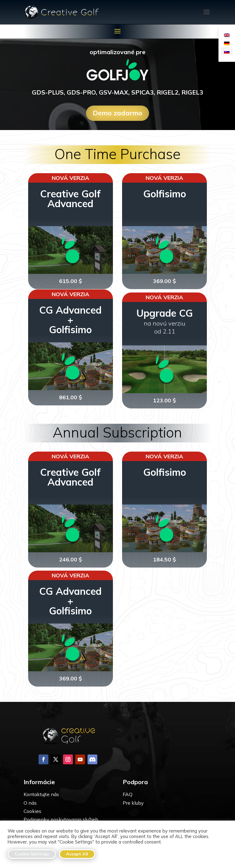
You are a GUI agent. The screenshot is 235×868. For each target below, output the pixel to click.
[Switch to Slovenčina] (227, 51)
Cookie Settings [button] (32, 854)
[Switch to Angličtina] (227, 35)
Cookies (32, 811)
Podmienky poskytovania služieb (61, 819)
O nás (30, 803)
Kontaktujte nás (41, 794)
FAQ (128, 794)
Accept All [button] (77, 854)
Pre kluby (133, 803)
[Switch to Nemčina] (227, 43)
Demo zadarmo (117, 113)
